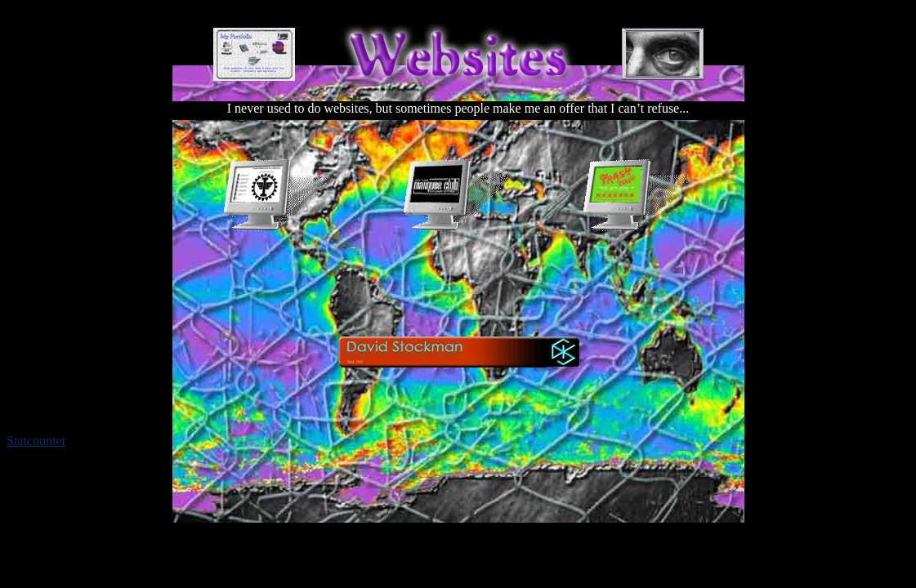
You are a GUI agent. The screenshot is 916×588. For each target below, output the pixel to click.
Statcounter (36, 441)
